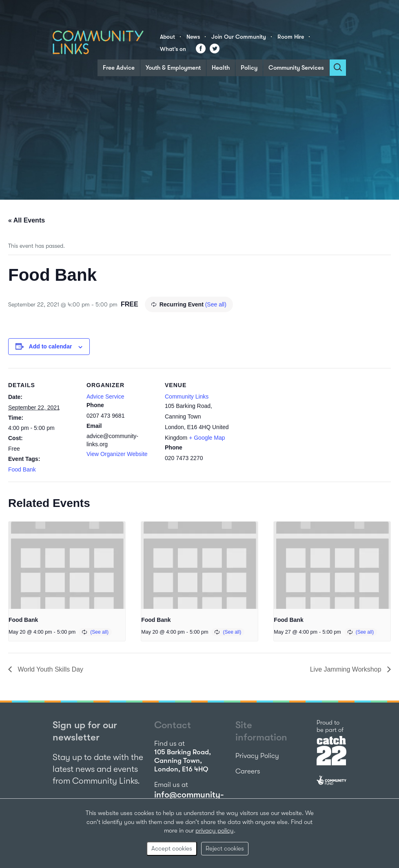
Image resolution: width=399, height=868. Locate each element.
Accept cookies (172, 848)
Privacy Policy (257, 756)
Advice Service (105, 397)
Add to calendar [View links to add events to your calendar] (51, 346)
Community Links (187, 397)
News (193, 37)
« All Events (27, 220)
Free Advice (119, 68)
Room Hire (291, 37)
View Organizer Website (117, 454)
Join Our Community (239, 37)
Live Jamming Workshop (347, 669)
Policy (249, 68)
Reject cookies (225, 848)
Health (221, 68)
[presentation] (67, 565)
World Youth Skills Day (50, 669)
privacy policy (215, 831)
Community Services (296, 68)
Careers (248, 771)
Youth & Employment (173, 68)
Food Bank (22, 469)
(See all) (216, 304)
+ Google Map (207, 438)
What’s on (173, 49)
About (167, 37)
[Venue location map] (286, 424)
